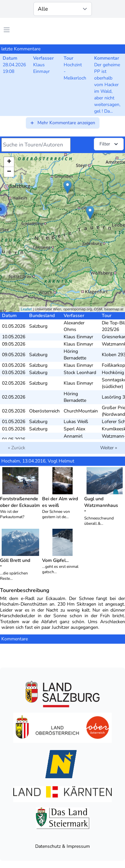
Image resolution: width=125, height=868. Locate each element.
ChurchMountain (81, 411)
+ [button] (9, 162)
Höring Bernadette (75, 355)
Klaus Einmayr (78, 337)
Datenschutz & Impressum (62, 846)
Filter (109, 144)
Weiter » (109, 448)
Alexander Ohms (74, 326)
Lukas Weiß (76, 422)
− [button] (9, 172)
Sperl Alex (74, 429)
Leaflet (26, 309)
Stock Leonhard (80, 373)
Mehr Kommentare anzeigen (62, 123)
